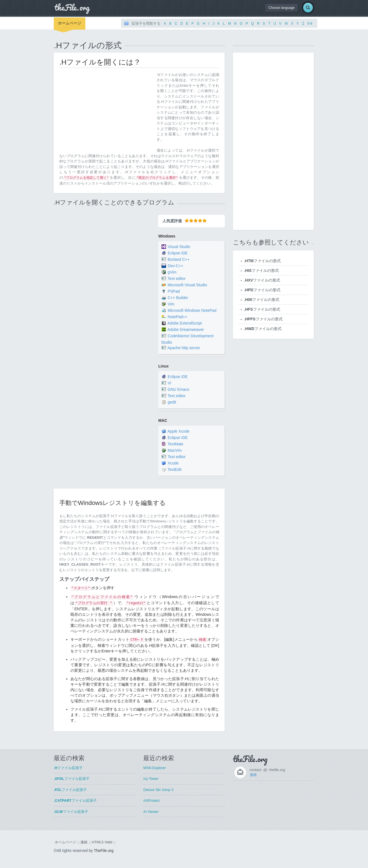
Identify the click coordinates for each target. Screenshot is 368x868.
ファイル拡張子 (68, 768)
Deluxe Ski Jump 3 (158, 790)
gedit (172, 402)
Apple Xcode (178, 431)
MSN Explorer (154, 768)
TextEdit (175, 469)
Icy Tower (151, 779)
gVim (172, 272)
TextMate (176, 444)
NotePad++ (177, 317)
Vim (171, 304)
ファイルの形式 (262, 261)
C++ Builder (178, 298)
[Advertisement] (106, 111)
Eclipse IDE (178, 253)
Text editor (177, 279)
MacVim (175, 450)
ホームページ (70, 23)
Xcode (173, 463)
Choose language (282, 8)
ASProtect (151, 801)
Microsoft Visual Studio (187, 285)
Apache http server (184, 348)
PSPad (174, 291)
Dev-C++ (175, 266)
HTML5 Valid (102, 842)
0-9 (310, 24)
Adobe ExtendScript (185, 323)
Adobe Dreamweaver (186, 330)
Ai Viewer (151, 812)
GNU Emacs (178, 390)
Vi (169, 383)
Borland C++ (179, 259)
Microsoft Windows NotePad (192, 310)
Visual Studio (179, 247)
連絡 (253, 775)
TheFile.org (104, 851)
